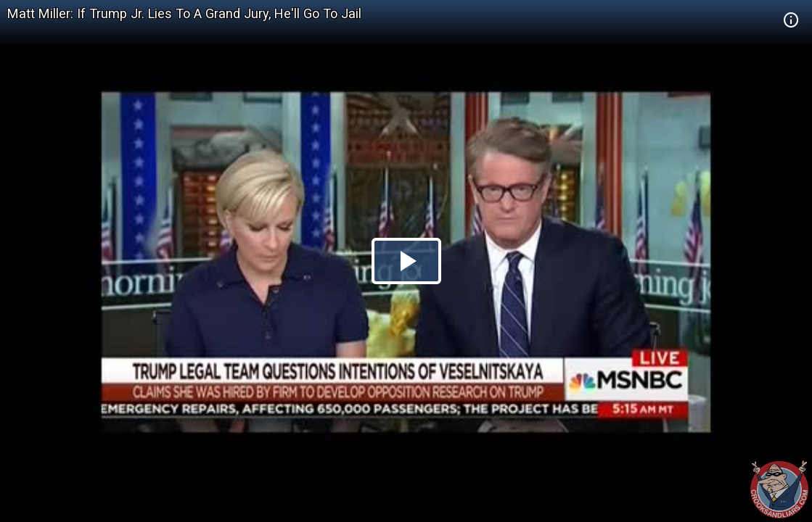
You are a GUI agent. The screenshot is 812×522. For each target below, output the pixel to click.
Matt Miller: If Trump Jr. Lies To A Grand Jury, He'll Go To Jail (184, 13)
